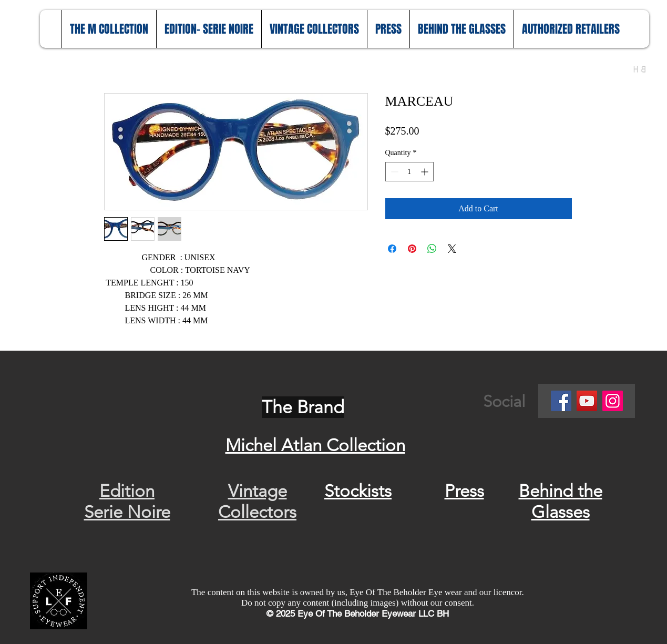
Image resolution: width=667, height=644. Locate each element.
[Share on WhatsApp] (432, 249)
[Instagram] (613, 401)
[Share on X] (452, 249)
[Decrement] (393, 172)
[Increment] (425, 172)
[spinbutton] (409, 172)
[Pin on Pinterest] (412, 249)
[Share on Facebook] (392, 249)
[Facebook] (561, 401)
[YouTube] (587, 401)
